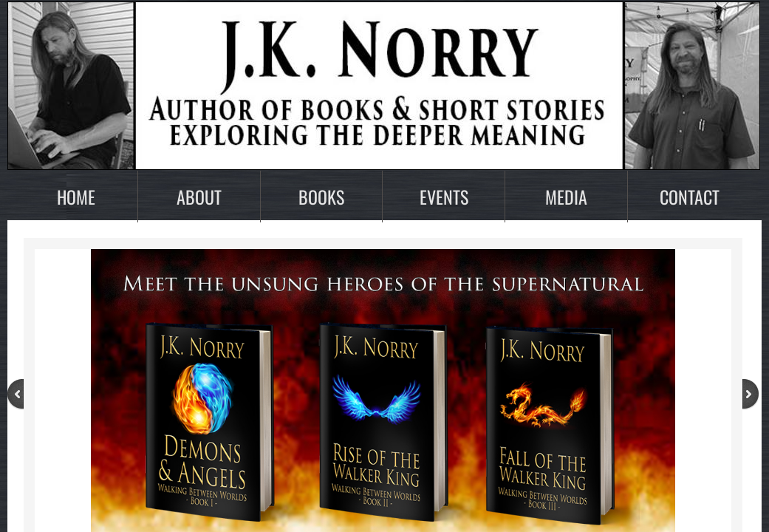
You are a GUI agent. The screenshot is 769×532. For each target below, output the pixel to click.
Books (321, 197)
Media (566, 197)
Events (444, 197)
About (199, 197)
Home (76, 197)
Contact (690, 197)
